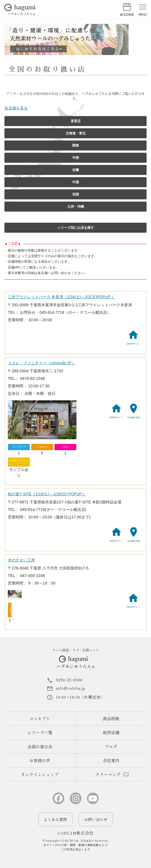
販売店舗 (111, 732)
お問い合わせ (96, 819)
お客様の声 (40, 760)
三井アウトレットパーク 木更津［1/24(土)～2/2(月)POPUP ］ (62, 297)
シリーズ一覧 (40, 732)
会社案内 (111, 760)
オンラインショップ (40, 774)
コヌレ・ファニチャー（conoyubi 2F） (42, 363)
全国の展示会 (40, 747)
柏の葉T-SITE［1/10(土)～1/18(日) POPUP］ (47, 494)
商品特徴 (111, 718)
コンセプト (40, 718)
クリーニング (108, 774)
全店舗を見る (16, 108)
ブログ (111, 747)
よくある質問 (55, 819)
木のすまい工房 (21, 560)
